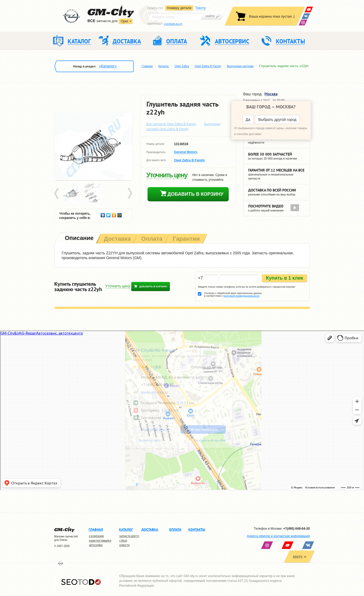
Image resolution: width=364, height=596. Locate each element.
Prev (57, 194)
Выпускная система (240, 66)
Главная (147, 66)
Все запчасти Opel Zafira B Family (171, 124)
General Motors (186, 152)
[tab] (79, 238)
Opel (124, 21)
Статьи (123, 541)
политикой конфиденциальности (242, 296)
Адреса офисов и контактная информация (278, 536)
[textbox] (175, 17)
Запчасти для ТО (129, 536)
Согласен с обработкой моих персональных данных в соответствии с (233, 295)
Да (248, 120)
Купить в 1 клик (285, 278)
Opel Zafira (182, 66)
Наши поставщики (100, 541)
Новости (124, 545)
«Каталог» (108, 66)
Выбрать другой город (277, 120)
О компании (96, 536)
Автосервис (96, 545)
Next (130, 194)
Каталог (163, 66)
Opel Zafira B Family (208, 66)
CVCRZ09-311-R (173, 24)
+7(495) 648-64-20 (297, 529)
